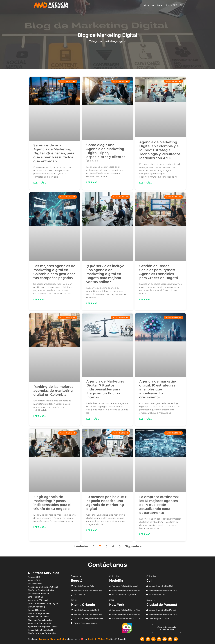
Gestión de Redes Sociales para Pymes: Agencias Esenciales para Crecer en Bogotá (159, 272)
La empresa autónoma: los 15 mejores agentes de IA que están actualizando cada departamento (159, 505)
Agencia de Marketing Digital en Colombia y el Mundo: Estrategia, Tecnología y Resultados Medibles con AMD (160, 150)
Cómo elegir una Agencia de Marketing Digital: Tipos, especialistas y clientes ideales (106, 153)
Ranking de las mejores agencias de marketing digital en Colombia (53, 391)
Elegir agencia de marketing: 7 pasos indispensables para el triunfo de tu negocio (52, 503)
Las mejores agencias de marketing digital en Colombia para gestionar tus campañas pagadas (54, 272)
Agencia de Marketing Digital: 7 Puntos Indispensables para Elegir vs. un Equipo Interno (105, 389)
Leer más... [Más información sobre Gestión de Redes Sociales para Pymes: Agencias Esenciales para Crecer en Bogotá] (146, 299)
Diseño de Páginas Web (99, 639)
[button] (157, 5)
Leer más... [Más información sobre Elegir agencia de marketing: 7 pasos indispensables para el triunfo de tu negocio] (40, 527)
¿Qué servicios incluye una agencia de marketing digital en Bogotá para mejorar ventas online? (105, 274)
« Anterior (81, 546)
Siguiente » (133, 546)
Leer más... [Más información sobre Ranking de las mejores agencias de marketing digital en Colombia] (40, 416)
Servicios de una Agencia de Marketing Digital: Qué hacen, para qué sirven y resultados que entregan (54, 153)
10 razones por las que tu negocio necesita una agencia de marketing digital (107, 503)
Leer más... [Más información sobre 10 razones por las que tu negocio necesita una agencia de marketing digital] (93, 530)
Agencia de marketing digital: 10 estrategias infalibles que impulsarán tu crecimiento (158, 389)
